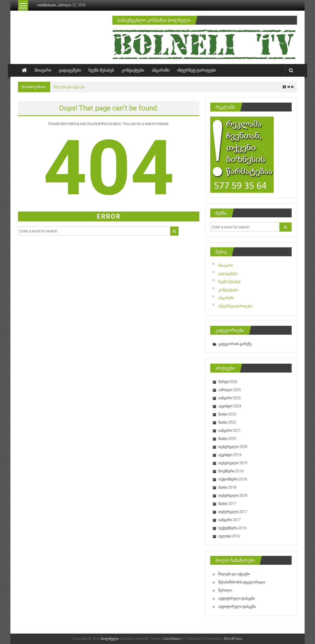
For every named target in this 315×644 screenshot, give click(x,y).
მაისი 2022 (227, 422)
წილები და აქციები (69, 87)
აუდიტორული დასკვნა (237, 606)
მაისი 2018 (227, 487)
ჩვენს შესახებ (101, 70)
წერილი (225, 590)
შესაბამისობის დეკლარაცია (242, 582)
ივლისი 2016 (229, 536)
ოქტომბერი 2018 (233, 479)
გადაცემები (70, 70)
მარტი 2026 (228, 382)
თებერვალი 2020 (233, 447)
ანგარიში (161, 70)
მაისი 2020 (227, 439)
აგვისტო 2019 (230, 455)
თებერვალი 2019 (233, 463)
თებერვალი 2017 (233, 512)
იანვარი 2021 (230, 430)
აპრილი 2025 (230, 390)
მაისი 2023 (227, 414)
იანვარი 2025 (230, 398)
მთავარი (43, 70)
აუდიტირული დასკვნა (237, 598)
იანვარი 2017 (230, 520)
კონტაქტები (133, 70)
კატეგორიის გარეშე (235, 344)
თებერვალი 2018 (233, 495)
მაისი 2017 (227, 504)
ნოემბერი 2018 (231, 471)
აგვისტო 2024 (230, 406)
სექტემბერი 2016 (232, 528)
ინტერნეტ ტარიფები (196, 70)
